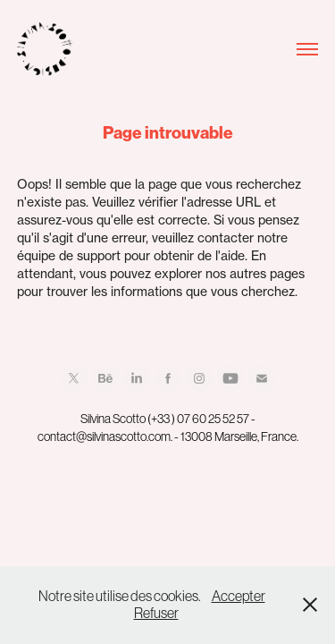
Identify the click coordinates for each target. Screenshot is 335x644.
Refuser (156, 613)
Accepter (239, 596)
